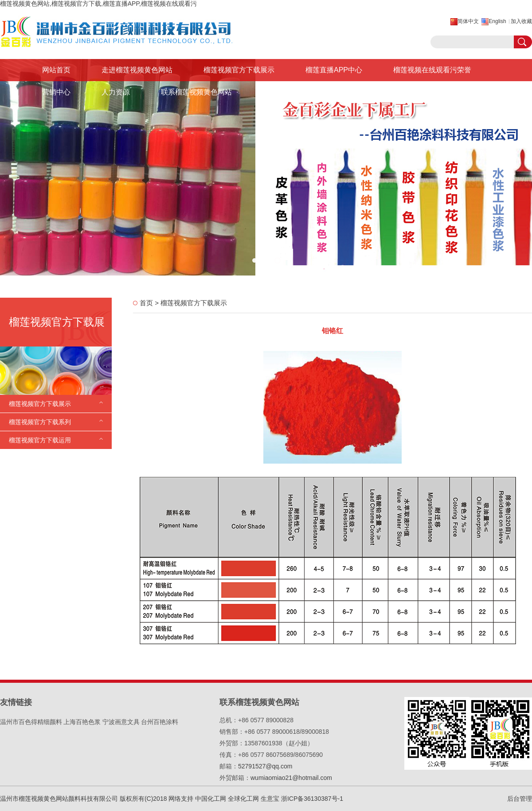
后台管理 (520, 799)
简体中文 (468, 21)
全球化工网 (243, 799)
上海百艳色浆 (82, 722)
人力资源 (116, 92)
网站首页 (56, 70)
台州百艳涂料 (160, 722)
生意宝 (270, 799)
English (497, 21)
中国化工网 (211, 799)
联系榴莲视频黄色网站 (196, 92)
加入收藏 (521, 21)
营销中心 (56, 92)
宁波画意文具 (121, 722)
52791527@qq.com (265, 766)
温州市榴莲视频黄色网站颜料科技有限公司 (59, 799)
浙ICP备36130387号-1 (312, 799)
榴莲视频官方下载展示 (239, 70)
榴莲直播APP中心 (334, 70)
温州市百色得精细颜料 (31, 722)
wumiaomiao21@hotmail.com (291, 778)
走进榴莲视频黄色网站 (137, 70)
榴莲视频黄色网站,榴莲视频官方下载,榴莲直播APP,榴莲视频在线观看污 (98, 4)
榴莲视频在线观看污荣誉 (432, 70)
